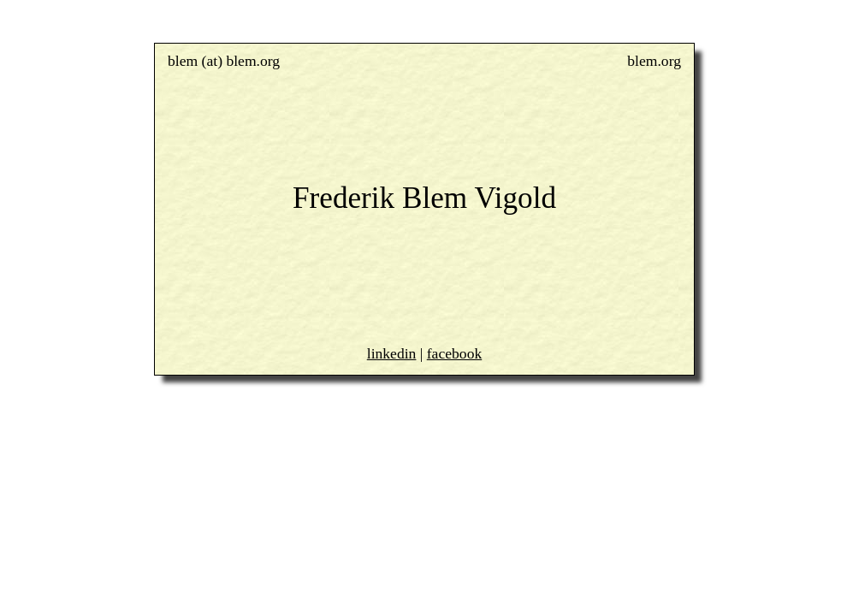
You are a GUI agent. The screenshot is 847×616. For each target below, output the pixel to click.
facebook (454, 353)
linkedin (392, 353)
